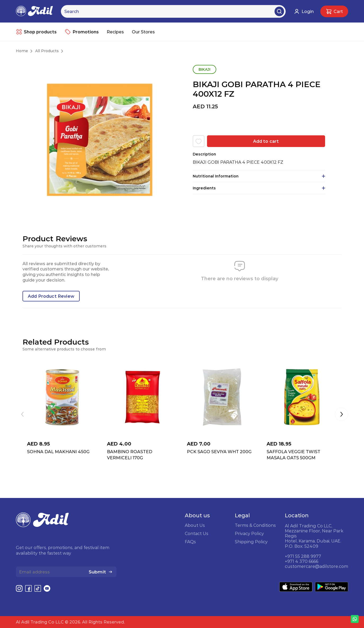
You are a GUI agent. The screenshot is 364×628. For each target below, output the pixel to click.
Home (22, 51)
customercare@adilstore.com (316, 566)
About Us (195, 525)
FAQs (190, 542)
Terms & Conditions (255, 525)
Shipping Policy (251, 542)
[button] (341, 415)
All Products (47, 51)
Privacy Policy (249, 533)
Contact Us (197, 533)
